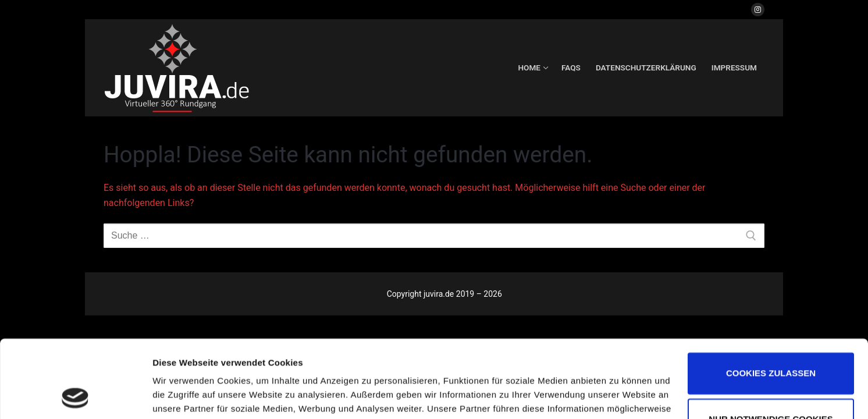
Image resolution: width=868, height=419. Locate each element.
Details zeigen (182, 396)
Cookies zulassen (771, 301)
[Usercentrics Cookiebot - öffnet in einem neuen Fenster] (75, 396)
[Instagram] (758, 10)
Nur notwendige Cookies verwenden (771, 358)
